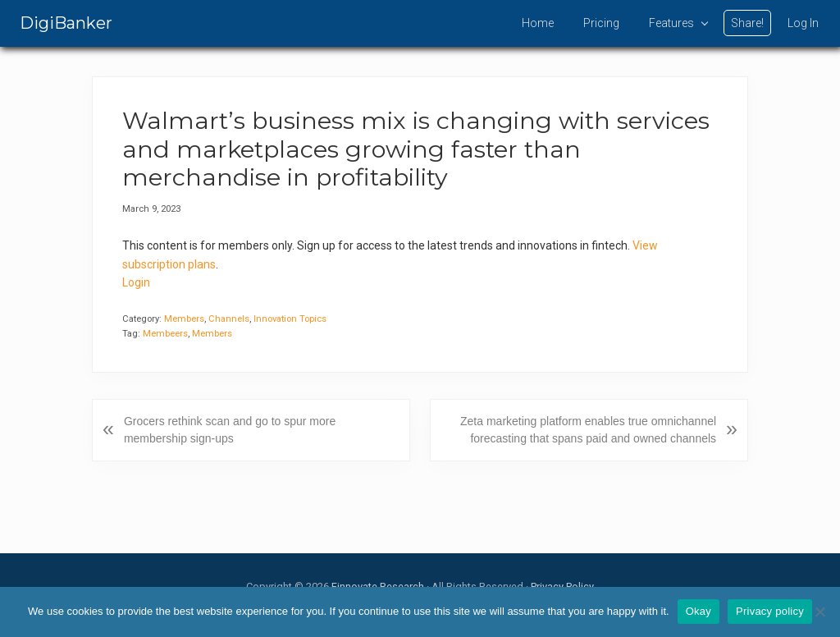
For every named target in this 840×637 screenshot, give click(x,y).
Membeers (165, 334)
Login (136, 282)
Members (184, 319)
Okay (698, 611)
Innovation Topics (290, 319)
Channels (229, 319)
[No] (819, 612)
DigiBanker (66, 23)
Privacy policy (770, 611)
